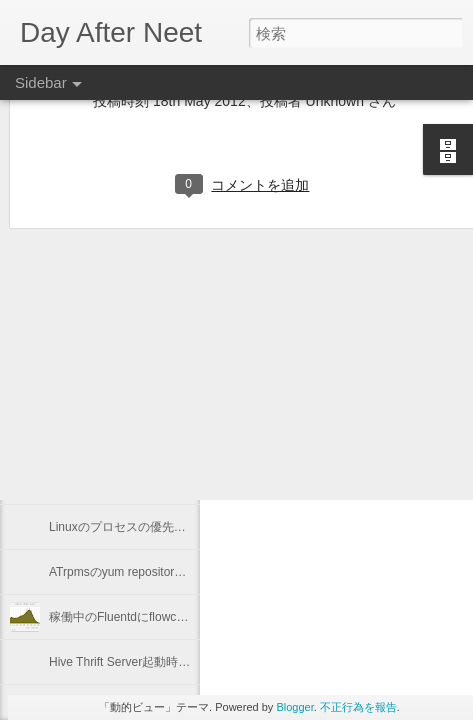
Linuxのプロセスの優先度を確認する (147, 527)
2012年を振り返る (98, 482)
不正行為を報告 (358, 707)
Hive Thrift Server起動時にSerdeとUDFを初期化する (190, 662)
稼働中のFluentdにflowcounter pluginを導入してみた (189, 617)
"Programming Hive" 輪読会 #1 (131, 437)
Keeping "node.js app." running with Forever (166, 392)
